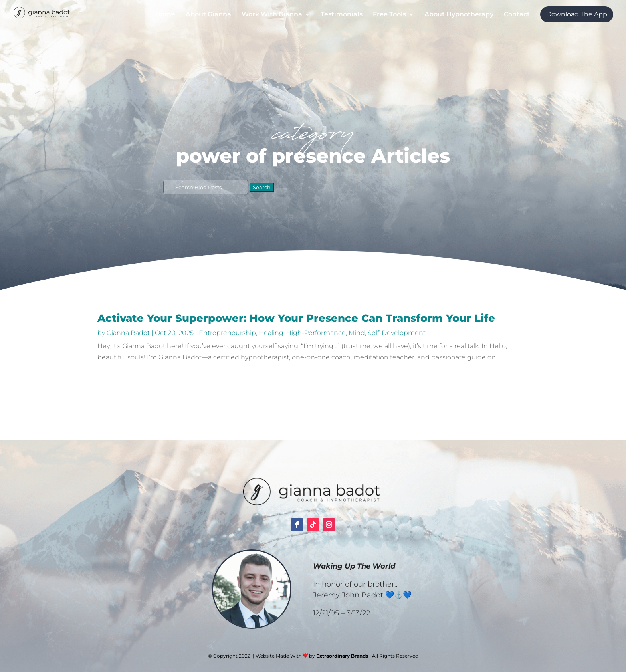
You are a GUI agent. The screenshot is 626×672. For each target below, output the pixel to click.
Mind (357, 333)
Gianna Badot (128, 333)
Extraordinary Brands (342, 656)
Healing (271, 333)
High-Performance (316, 333)
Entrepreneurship (227, 333)
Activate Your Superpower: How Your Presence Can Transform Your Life (296, 318)
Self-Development (397, 333)
